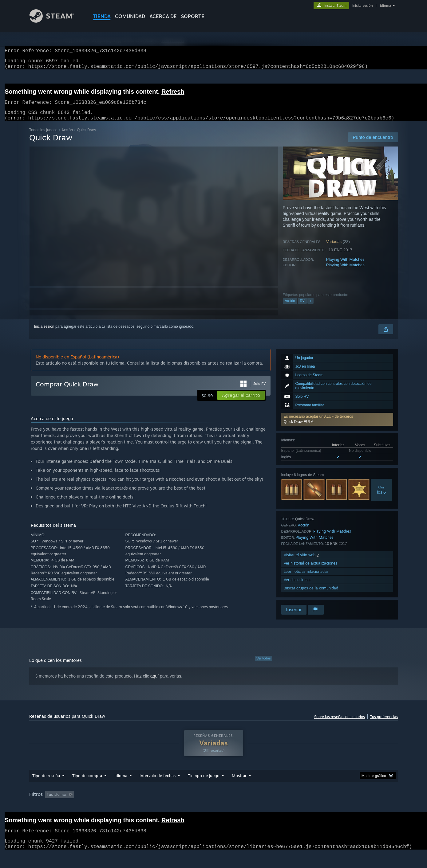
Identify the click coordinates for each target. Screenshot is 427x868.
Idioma (121, 783)
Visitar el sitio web (302, 562)
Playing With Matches (345, 267)
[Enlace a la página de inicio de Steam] (56, 21)
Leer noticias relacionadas (306, 579)
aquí (154, 683)
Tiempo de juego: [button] (197, 802)
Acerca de (163, 16)
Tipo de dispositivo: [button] (46, 810)
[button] (337, 427)
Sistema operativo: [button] (314, 802)
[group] (214, 806)
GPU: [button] (366, 802)
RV (302, 308)
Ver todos (263, 666)
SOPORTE (193, 16)
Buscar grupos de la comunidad (311, 595)
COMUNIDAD (130, 16)
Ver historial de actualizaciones (310, 571)
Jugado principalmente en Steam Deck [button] (255, 802)
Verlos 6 (381, 497)
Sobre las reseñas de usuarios (340, 724)
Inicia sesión (44, 334)
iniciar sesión (362, 6)
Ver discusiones (297, 587)
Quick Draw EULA (299, 429)
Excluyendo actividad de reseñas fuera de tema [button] (133, 802)
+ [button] (310, 308)
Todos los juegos (43, 137)
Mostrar (239, 783)
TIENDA (102, 16)
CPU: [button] (345, 802)
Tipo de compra (87, 783)
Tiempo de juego (204, 783)
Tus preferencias (384, 724)
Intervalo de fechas (158, 783)
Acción (67, 137)
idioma (385, 6)
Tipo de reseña (46, 783)
